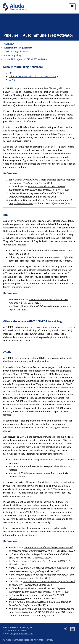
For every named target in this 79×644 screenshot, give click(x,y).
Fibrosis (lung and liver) (16, 52)
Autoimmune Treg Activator (48, 35)
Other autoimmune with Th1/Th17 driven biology (33, 76)
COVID (12, 80)
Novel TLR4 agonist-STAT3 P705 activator (26, 59)
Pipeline (11, 35)
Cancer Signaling (13, 55)
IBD (11, 73)
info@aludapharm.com (22, 634)
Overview (9, 44)
